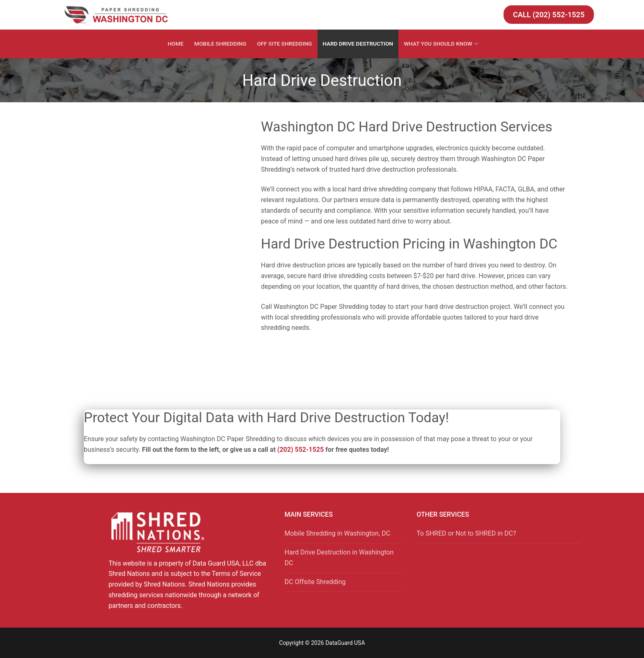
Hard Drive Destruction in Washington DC (339, 558)
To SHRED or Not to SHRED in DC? (466, 533)
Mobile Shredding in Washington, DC (337, 533)
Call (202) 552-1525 (549, 15)
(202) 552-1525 (300, 450)
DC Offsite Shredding (315, 582)
